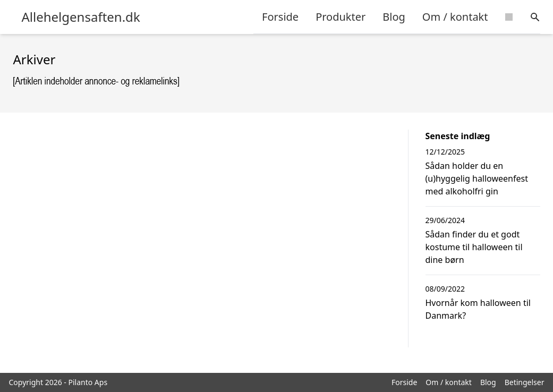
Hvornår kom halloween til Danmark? (478, 309)
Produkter (341, 17)
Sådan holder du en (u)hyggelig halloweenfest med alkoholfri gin (477, 178)
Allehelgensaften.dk (81, 17)
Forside (280, 17)
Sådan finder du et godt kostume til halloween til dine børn (474, 247)
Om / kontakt (455, 17)
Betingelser (525, 382)
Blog (394, 17)
